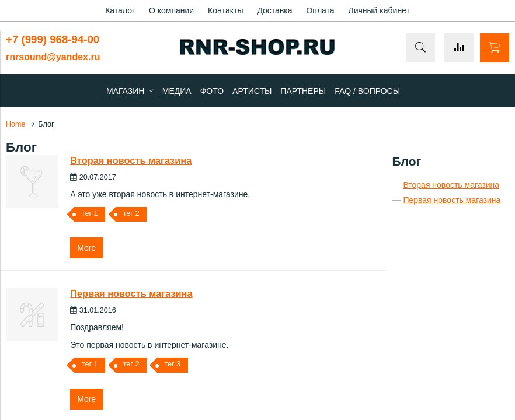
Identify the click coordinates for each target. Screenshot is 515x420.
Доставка (274, 10)
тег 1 (90, 213)
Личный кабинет (379, 10)
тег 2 (131, 213)
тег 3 (172, 364)
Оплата (320, 10)
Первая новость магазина (131, 293)
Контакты (225, 10)
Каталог (120, 10)
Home (16, 124)
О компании (171, 10)
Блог (407, 161)
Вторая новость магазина (131, 160)
